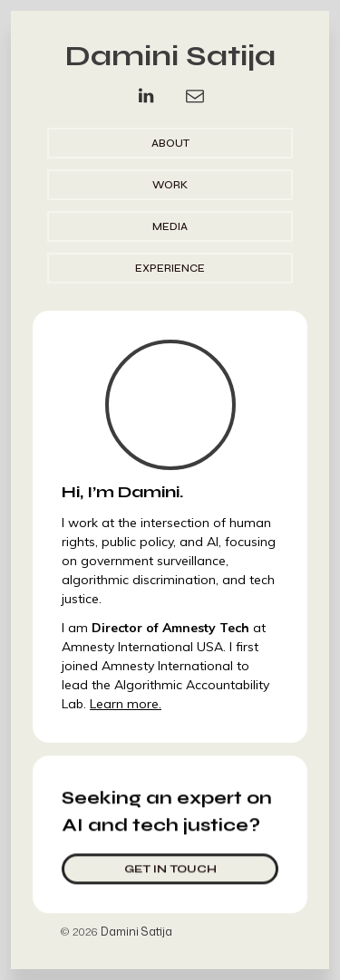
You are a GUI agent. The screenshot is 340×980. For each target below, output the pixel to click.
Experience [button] (170, 268)
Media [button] (170, 226)
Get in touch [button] (170, 868)
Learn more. (126, 704)
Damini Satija (170, 56)
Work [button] (170, 185)
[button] (146, 96)
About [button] (170, 143)
